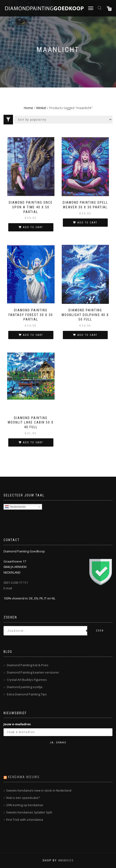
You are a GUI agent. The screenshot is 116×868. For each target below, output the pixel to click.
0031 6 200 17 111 (16, 583)
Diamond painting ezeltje (25, 687)
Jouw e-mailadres (17, 724)
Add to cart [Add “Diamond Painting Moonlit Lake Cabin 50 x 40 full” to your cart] (33, 442)
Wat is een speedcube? (23, 798)
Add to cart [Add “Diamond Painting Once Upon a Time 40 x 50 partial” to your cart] (33, 227)
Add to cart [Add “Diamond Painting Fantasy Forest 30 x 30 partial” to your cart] (33, 335)
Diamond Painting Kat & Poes (28, 665)
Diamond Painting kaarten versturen (33, 672)
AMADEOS (66, 860)
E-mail (8, 588)
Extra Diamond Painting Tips (27, 694)
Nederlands (15, 507)
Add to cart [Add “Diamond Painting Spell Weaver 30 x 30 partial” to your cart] (87, 223)
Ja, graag (58, 743)
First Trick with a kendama (25, 820)
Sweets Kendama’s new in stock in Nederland (39, 790)
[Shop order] (63, 120)
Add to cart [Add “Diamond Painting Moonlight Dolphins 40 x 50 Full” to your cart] (87, 335)
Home (28, 108)
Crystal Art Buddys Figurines (27, 680)
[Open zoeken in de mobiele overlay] (100, 8)
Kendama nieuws (24, 777)
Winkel (41, 108)
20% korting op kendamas (25, 805)
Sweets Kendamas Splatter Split (29, 812)
